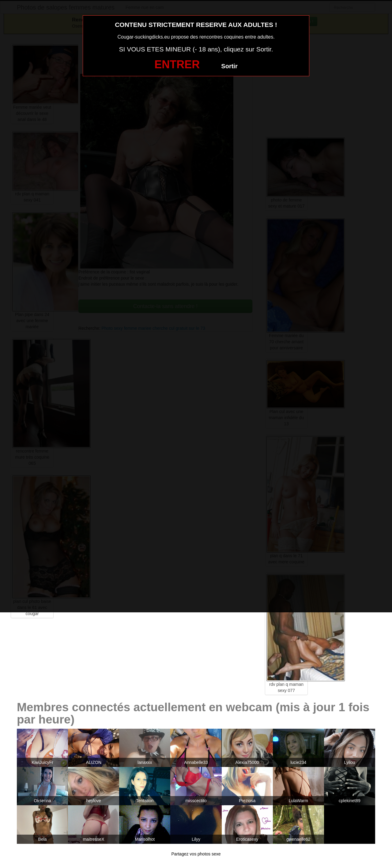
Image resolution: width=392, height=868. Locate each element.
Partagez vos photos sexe (196, 854)
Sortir (229, 66)
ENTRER (177, 64)
